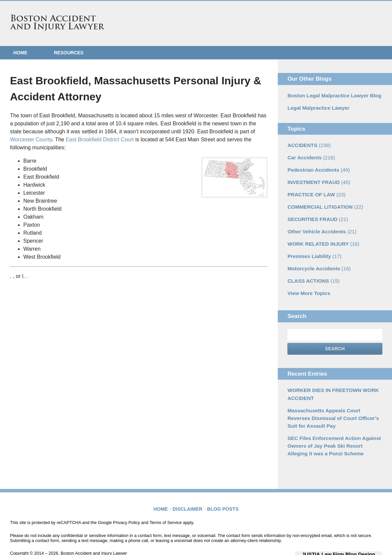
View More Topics (307, 283)
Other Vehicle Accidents (319, 225)
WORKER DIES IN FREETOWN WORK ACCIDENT (329, 383)
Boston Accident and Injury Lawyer (57, 23)
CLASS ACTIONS (311, 272)
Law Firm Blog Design (350, 538)
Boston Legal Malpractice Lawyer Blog (330, 95)
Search (335, 339)
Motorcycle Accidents (316, 260)
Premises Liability (312, 248)
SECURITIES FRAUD (315, 213)
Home (20, 53)
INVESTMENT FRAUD (316, 178)
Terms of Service (166, 507)
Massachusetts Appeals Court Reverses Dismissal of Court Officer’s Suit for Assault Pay (332, 405)
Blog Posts (222, 490)
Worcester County (31, 139)
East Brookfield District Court (100, 139)
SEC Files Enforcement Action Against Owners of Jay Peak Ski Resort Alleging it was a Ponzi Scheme (333, 431)
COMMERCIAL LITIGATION (322, 202)
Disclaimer (190, 490)
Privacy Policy (126, 507)
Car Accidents (309, 155)
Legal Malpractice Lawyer (316, 107)
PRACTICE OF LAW (314, 190)
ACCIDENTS (307, 143)
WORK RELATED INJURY (320, 237)
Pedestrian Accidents (316, 167)
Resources (69, 53)
